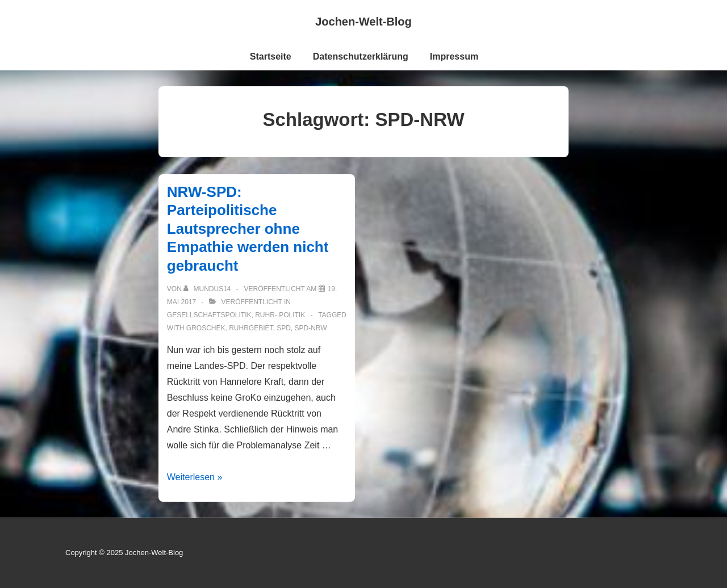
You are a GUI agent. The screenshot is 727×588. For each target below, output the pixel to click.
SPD (284, 328)
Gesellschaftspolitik (209, 315)
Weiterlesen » (195, 477)
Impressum (454, 56)
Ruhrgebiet (251, 328)
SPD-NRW (311, 328)
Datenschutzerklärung (361, 56)
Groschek (206, 328)
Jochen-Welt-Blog (363, 22)
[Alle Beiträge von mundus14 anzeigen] (208, 289)
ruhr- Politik (280, 315)
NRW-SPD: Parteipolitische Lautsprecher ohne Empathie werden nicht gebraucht (248, 229)
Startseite (271, 56)
